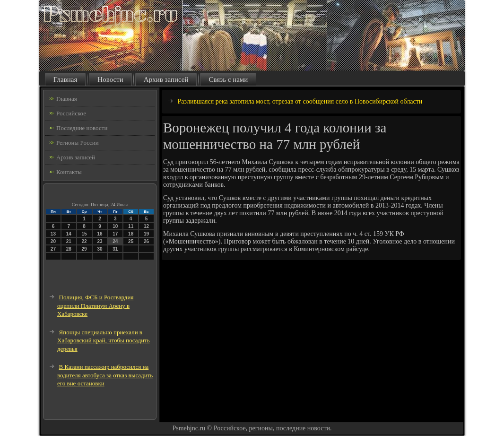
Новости (110, 79)
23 (100, 241)
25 (131, 241)
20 (53, 241)
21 (69, 241)
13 (53, 234)
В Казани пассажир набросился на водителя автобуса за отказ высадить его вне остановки (105, 375)
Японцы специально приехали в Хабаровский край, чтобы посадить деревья (104, 340)
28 (69, 249)
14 (69, 234)
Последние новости (82, 128)
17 (115, 234)
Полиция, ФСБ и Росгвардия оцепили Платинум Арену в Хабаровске (95, 305)
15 (84, 234)
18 (131, 234)
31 (115, 249)
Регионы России (78, 143)
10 (115, 226)
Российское (71, 113)
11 (131, 226)
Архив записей (166, 79)
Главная (65, 79)
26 (146, 241)
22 (84, 241)
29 (84, 249)
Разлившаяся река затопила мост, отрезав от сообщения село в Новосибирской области (300, 101)
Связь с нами (228, 79)
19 (146, 234)
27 (53, 249)
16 (100, 234)
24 (115, 241)
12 (146, 226)
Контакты (69, 172)
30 (100, 249)
